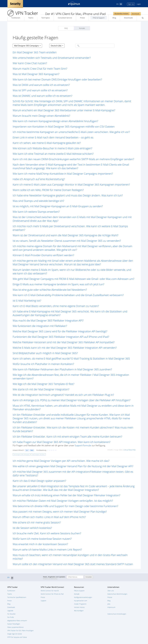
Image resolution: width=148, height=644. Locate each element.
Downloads (136, 14)
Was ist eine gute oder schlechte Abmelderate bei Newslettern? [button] (50, 290)
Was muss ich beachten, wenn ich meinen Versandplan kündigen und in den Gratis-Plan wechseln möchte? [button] (70, 557)
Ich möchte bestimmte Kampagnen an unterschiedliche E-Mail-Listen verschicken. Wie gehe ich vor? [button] (71, 132)
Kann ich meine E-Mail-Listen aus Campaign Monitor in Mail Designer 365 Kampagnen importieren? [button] (71, 184)
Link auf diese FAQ (129, 450)
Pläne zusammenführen (16, 627)
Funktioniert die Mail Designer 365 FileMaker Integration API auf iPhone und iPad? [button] (61, 337)
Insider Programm (80, 604)
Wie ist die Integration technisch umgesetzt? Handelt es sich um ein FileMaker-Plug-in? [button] (63, 395)
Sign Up (131, 4)
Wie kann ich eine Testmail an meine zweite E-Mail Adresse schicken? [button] (53, 154)
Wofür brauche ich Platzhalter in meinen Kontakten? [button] (43, 364)
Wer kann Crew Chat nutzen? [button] (30, 63)
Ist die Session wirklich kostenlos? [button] (32, 528)
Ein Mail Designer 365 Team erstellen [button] (35, 52)
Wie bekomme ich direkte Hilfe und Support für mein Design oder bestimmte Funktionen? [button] (65, 506)
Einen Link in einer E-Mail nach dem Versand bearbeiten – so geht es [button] (53, 137)
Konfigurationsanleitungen (83, 597)
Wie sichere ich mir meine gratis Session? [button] (37, 522)
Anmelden (89, 577)
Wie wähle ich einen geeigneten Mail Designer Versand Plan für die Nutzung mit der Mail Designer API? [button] (73, 466)
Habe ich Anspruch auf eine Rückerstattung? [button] (39, 179)
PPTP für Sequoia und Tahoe (17, 637)
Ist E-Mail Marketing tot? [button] (27, 301)
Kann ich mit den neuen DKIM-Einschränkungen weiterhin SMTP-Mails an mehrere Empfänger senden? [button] (73, 159)
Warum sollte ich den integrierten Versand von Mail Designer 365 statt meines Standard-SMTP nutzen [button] (73, 564)
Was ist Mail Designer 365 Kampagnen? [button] (36, 74)
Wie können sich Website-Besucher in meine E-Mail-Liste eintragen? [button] (52, 148)
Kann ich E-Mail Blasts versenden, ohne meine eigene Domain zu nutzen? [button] (56, 306)
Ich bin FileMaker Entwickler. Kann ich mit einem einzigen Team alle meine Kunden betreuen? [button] (67, 436)
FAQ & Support (99, 18)
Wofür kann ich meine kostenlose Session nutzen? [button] (42, 539)
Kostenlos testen (122, 14)
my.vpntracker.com (81, 601)
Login (139, 4)
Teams (31, 18)
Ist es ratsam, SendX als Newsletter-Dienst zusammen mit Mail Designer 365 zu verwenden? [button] (67, 241)
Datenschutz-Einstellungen (117, 614)
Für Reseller (11, 614)
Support (43, 601)
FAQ (66, 28)
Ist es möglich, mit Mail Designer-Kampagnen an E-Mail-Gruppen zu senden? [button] (58, 206)
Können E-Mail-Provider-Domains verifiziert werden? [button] (43, 255)
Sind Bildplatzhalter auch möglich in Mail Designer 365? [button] (45, 353)
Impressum (111, 607)
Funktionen (16, 18)
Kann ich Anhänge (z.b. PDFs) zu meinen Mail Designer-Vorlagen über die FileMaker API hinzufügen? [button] (71, 400)
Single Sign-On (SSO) (15, 634)
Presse (110, 597)
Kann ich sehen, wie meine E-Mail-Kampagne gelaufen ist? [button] (47, 143)
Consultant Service (65, 18)
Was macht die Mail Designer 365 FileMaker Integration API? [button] (48, 320)
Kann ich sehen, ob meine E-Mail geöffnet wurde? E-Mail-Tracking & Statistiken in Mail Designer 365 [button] (71, 358)
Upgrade (10, 611)
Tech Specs (46, 18)
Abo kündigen (79, 611)
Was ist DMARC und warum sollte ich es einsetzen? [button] (42, 96)
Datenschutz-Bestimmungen (117, 594)
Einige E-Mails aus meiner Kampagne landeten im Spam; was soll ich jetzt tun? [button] (58, 284)
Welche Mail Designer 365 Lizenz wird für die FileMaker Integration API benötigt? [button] (60, 331)
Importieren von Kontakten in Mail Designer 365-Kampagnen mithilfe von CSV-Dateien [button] (64, 127)
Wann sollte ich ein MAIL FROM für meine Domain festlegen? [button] (48, 190)
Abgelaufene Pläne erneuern (17, 621)
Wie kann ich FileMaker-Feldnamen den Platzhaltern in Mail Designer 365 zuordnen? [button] (62, 369)
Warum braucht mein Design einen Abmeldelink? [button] (41, 116)
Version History (79, 607)
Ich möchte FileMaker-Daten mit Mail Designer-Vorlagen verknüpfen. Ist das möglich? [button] (63, 501)
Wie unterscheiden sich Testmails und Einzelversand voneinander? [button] (52, 58)
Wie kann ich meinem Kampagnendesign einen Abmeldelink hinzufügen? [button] (55, 121)
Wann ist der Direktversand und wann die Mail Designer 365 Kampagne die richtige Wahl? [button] (65, 235)
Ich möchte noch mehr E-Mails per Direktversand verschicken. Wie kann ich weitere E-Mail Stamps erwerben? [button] (70, 228)
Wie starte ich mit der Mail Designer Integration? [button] (41, 389)
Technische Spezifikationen (17, 597)
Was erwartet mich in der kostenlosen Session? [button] (40, 544)
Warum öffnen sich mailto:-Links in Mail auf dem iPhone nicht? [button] (49, 517)
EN (117, 4)
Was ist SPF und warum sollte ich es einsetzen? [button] (40, 90)
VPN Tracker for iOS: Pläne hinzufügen (20, 631)
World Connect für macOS (50, 591)
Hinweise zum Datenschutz (50, 579)
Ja (27, 450)
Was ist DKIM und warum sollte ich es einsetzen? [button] (41, 85)
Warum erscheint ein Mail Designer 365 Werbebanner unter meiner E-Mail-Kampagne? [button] (64, 110)
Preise (82, 18)
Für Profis (11, 617)
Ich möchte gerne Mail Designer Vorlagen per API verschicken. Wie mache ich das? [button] (61, 461)
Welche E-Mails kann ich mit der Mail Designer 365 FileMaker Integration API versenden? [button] (65, 348)
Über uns (111, 591)
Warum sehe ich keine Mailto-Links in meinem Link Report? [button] (47, 550)
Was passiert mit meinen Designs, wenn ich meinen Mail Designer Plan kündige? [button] (60, 512)
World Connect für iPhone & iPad (52, 594)
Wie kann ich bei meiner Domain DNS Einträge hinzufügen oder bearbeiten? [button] (57, 79)
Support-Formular (83, 445)
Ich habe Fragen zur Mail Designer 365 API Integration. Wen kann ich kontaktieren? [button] (62, 442)
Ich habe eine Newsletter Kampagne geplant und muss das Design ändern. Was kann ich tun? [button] (68, 195)
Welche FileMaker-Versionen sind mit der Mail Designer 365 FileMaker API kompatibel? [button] (64, 342)
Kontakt (82, 28)
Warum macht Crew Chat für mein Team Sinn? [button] (40, 69)
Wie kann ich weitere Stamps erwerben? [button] (36, 212)
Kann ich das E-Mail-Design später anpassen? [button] (39, 481)
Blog (114, 18)
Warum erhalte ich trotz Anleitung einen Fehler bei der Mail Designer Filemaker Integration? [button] (66, 495)
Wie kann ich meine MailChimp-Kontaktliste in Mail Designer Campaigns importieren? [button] (63, 174)
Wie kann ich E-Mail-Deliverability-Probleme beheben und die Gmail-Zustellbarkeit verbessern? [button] (68, 295)
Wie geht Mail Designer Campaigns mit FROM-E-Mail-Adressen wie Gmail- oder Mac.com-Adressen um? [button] (73, 279)
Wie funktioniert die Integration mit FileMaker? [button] (40, 326)
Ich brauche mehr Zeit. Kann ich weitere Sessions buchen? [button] (47, 533)
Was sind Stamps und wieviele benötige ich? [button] (38, 201)
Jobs (109, 604)
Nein (32, 450)
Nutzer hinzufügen (14, 624)
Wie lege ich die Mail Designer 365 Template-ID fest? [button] (43, 384)
